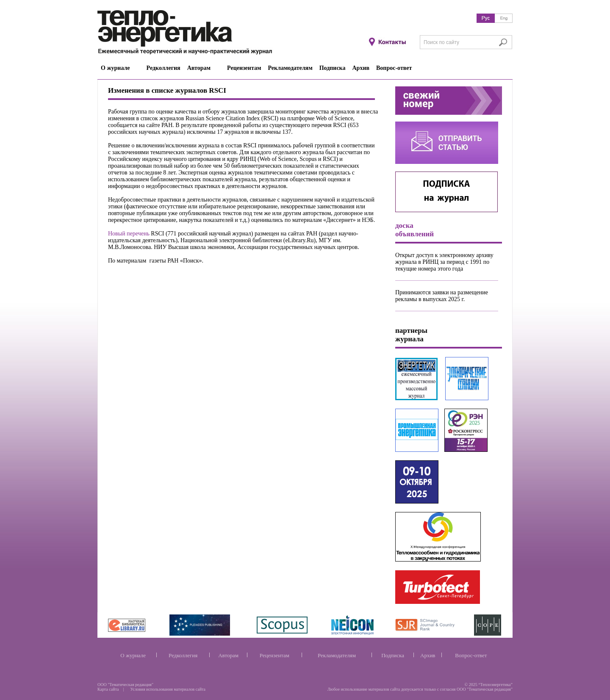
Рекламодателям (337, 655)
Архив (428, 655)
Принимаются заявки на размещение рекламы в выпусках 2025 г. (442, 296)
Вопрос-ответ (471, 655)
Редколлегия (183, 655)
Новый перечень (129, 234)
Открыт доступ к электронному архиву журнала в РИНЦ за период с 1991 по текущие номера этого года (444, 262)
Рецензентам (274, 655)
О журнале (133, 655)
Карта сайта (108, 689)
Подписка (393, 655)
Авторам (228, 655)
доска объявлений (415, 230)
